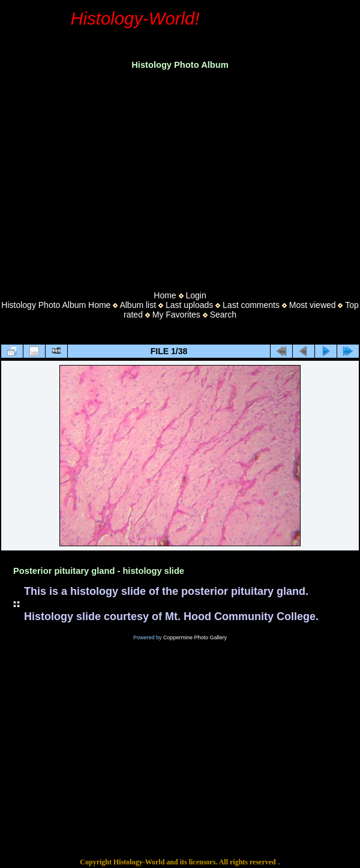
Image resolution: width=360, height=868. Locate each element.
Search (223, 315)
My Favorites (176, 315)
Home (165, 295)
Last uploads (189, 305)
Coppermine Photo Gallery (195, 637)
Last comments (251, 305)
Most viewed (313, 305)
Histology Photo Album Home (56, 305)
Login (196, 295)
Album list (138, 305)
